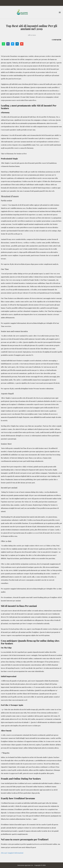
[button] (60, 12)
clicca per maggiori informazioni (12, 853)
